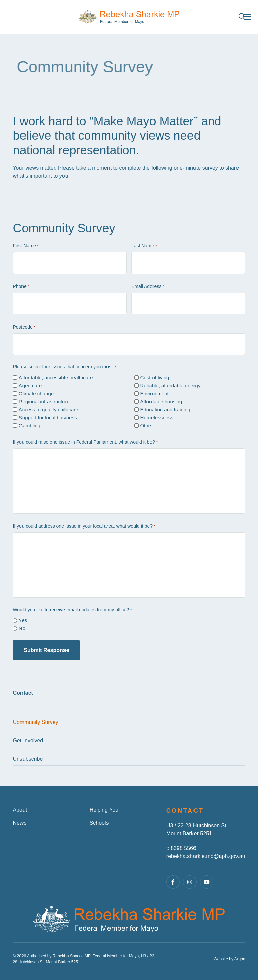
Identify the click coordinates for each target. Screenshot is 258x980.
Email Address (148, 287)
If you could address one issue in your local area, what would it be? (84, 526)
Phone (21, 287)
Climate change (36, 393)
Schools (99, 823)
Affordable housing (161, 401)
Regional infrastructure (44, 401)
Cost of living (155, 377)
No (22, 628)
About (20, 810)
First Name (26, 246)
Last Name (144, 246)
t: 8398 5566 (181, 848)
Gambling (30, 426)
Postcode (24, 327)
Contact (23, 693)
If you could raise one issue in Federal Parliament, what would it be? (85, 442)
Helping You (104, 810)
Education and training (165, 410)
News (19, 823)
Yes (23, 620)
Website (221, 959)
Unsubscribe (28, 759)
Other (146, 426)
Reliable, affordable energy (170, 385)
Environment (154, 393)
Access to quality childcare (49, 410)
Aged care (30, 385)
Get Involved (28, 740)
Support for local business (48, 418)
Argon (240, 959)
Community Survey (35, 722)
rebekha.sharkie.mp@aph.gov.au (206, 856)
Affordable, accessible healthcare (56, 377)
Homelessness (157, 418)
